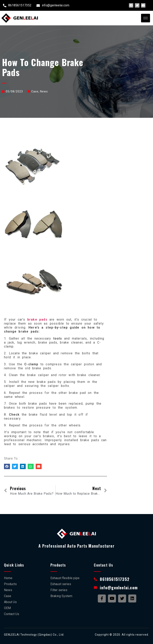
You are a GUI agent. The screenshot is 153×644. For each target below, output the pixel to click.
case (35, 91)
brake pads (36, 320)
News (44, 91)
